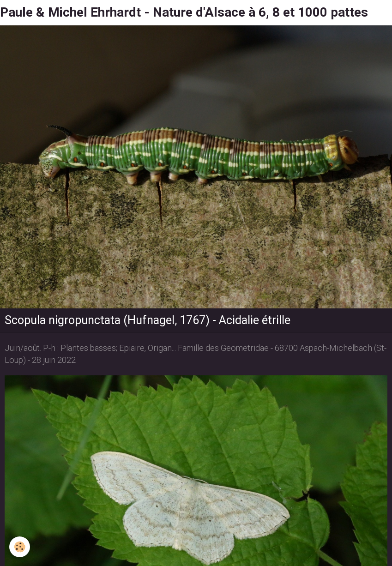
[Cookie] (20, 547)
